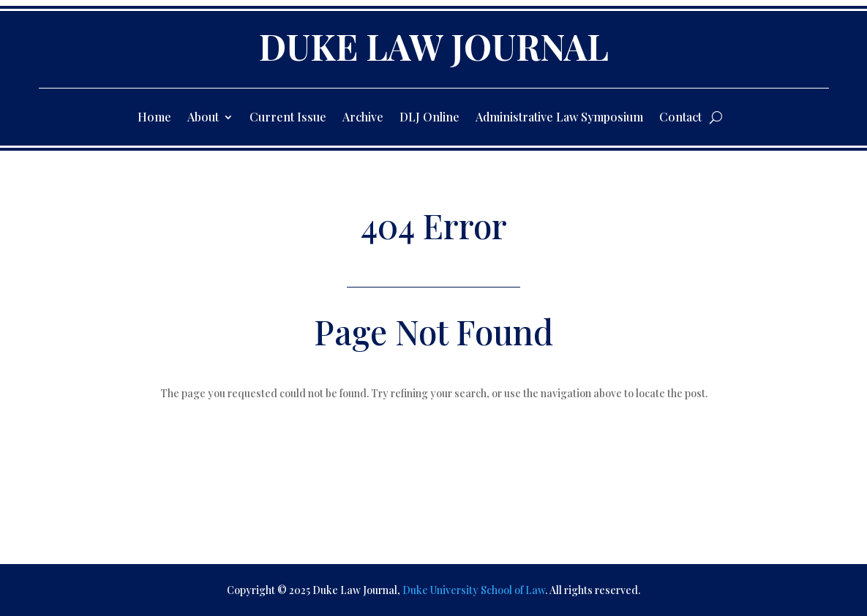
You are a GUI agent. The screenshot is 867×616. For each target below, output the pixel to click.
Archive (363, 118)
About (203, 118)
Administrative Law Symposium (559, 118)
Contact (680, 118)
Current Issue (288, 118)
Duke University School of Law (474, 590)
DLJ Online (429, 118)
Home (154, 118)
